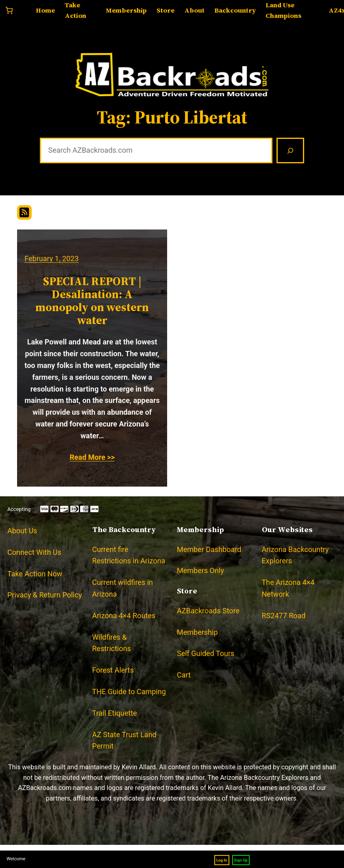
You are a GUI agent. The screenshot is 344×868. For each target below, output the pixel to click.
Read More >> (92, 457)
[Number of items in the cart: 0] (9, 10)
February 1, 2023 (51, 259)
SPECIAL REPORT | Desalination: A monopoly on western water (92, 301)
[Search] (290, 151)
